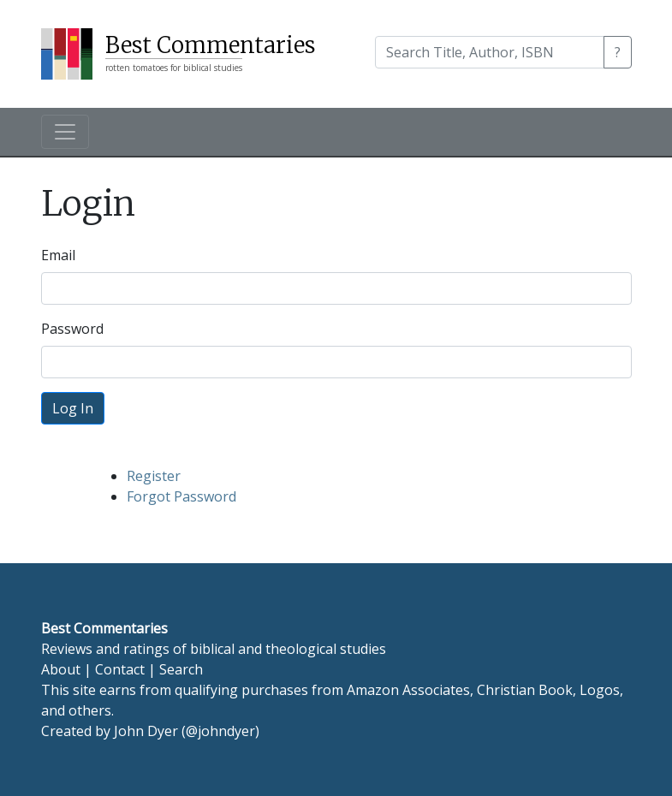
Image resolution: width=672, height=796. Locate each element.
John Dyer (146, 731)
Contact (120, 669)
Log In (73, 408)
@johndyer (220, 731)
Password (72, 329)
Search (181, 669)
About (61, 669)
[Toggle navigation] (65, 132)
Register (154, 476)
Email (58, 255)
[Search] (490, 52)
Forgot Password (181, 496)
